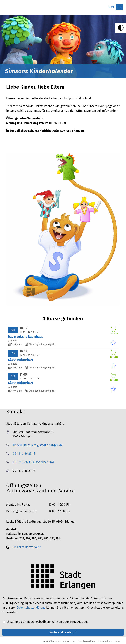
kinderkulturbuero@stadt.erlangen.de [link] (38, 445)
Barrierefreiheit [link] (87, 641)
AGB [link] (118, 641)
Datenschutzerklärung (31, 608)
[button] (63, 4)
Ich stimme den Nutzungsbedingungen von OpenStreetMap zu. (47, 622)
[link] (121, 28)
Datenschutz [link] (105, 641)
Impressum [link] (69, 641)
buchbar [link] (113, 331)
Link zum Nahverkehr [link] (26, 547)
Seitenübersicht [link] (51, 641)
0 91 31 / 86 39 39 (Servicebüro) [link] (33, 462)
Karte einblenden (61, 632)
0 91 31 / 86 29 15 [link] (24, 454)
